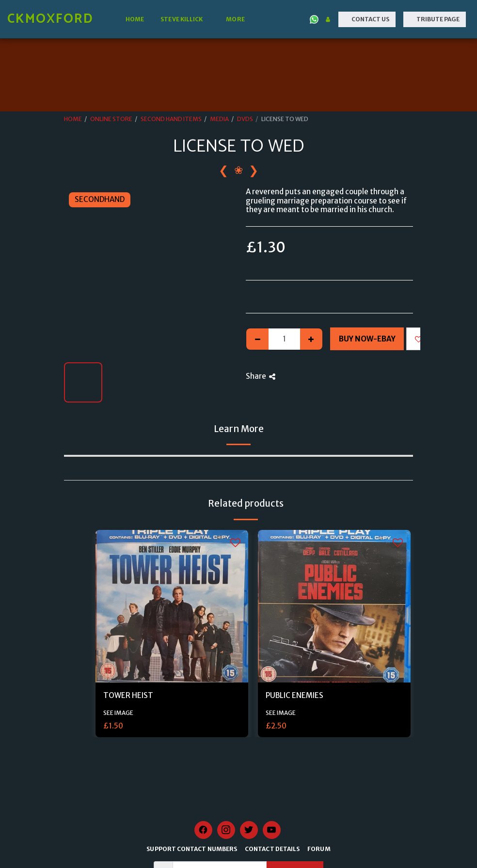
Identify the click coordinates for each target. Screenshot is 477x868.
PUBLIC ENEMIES (294, 695)
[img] (172, 606)
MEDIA (219, 119)
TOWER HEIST (128, 695)
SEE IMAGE (118, 713)
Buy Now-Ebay (367, 339)
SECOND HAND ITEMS (171, 119)
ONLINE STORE (111, 119)
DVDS (245, 119)
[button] (185, 19)
